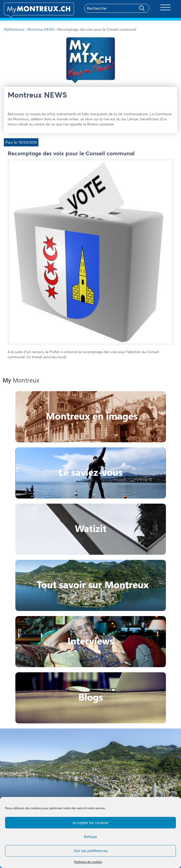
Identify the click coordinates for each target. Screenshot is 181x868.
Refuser (90, 837)
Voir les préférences (91, 851)
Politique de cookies (88, 862)
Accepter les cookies (90, 823)
